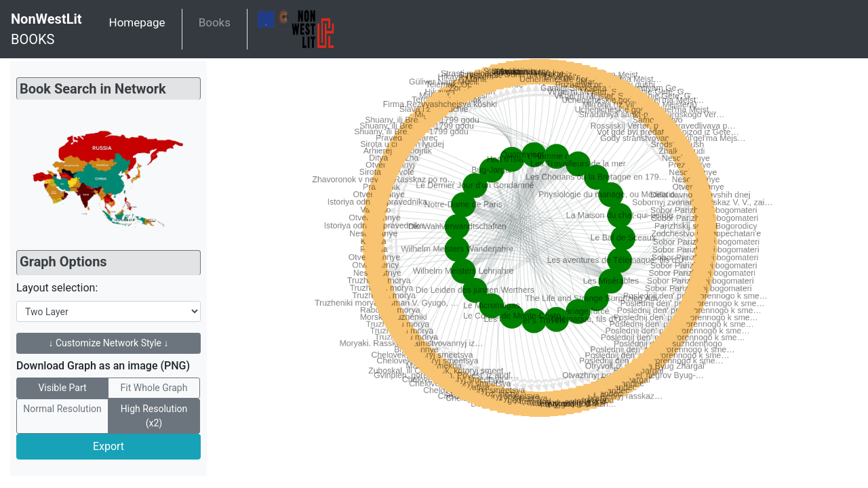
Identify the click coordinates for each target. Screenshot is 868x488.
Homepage (137, 22)
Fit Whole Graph (154, 387)
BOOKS (46, 28)
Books (215, 22)
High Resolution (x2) (154, 415)
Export (108, 446)
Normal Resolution (62, 408)
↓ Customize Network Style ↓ (109, 343)
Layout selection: (57, 288)
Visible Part (62, 387)
